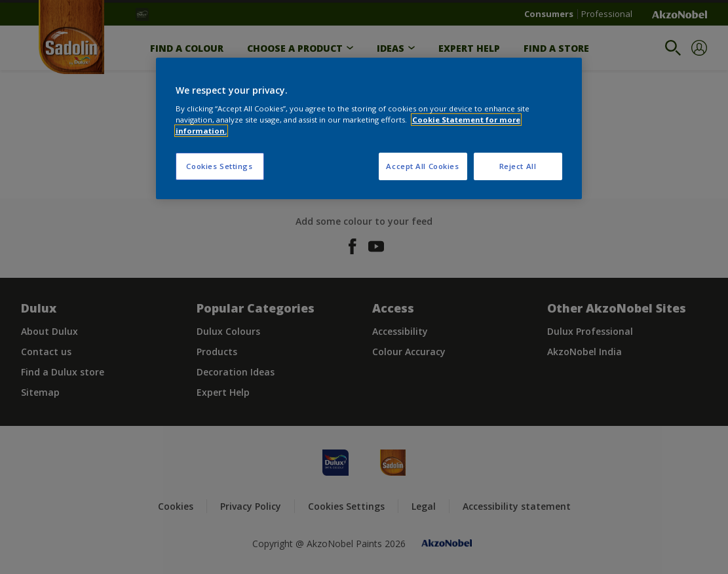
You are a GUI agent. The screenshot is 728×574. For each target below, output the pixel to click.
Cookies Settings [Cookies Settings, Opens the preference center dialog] (219, 166)
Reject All (518, 166)
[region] (369, 129)
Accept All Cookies (422, 166)
